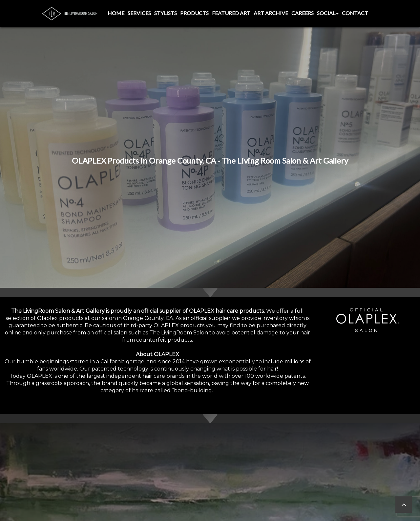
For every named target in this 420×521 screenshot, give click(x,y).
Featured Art (231, 13)
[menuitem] (116, 14)
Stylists (166, 13)
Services (139, 13)
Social (328, 13)
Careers (303, 13)
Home (116, 13)
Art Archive (271, 13)
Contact (355, 13)
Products (194, 13)
